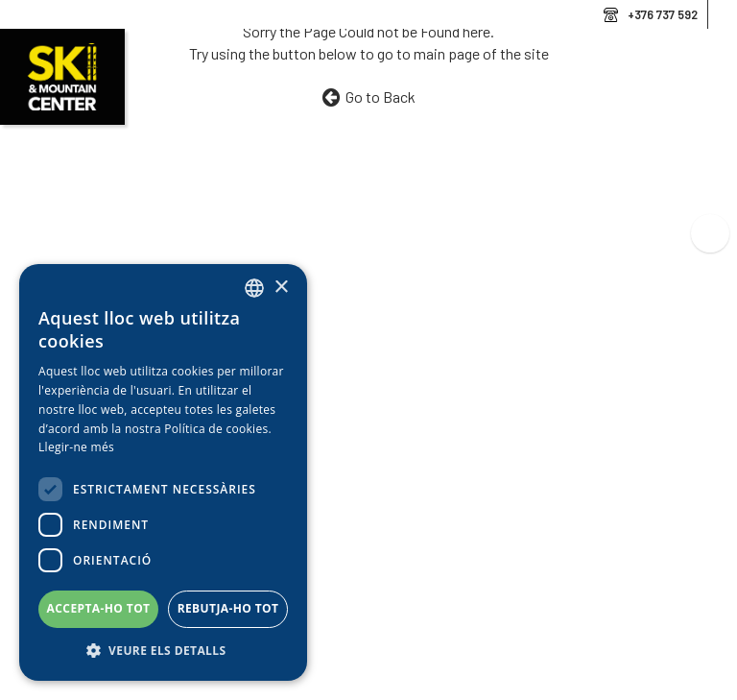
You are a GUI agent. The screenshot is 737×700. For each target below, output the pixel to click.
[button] (163, 651)
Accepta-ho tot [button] (99, 608)
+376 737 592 (663, 14)
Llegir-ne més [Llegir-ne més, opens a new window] (76, 447)
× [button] (281, 288)
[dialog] (163, 472)
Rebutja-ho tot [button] (228, 608)
